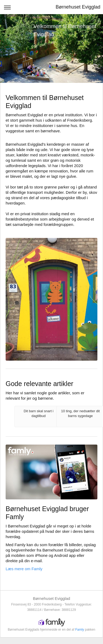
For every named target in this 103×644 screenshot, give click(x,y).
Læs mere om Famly (24, 569)
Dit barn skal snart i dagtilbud (38, 413)
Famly (80, 630)
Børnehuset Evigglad (78, 7)
